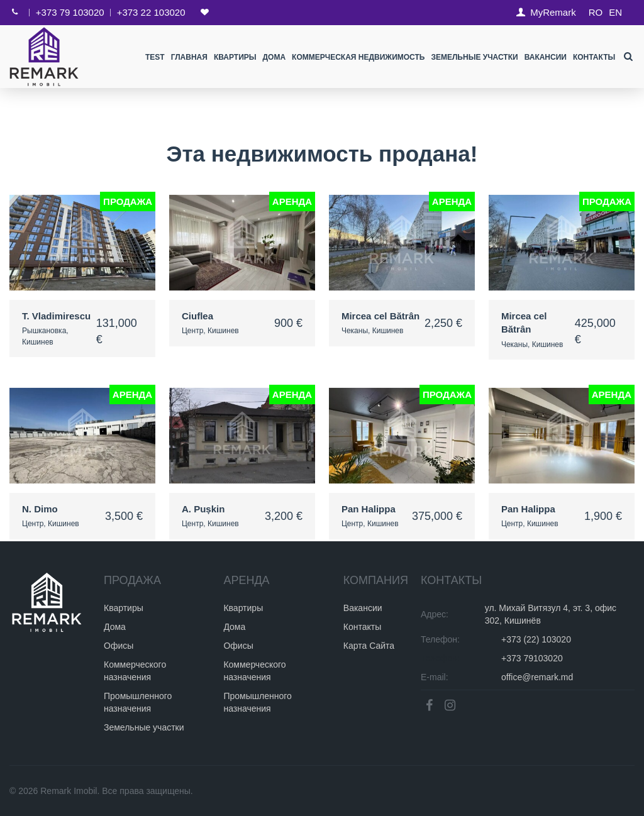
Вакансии (545, 57)
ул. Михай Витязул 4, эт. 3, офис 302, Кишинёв (551, 614)
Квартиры (235, 57)
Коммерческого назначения (135, 671)
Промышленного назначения (138, 702)
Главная (189, 57)
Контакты (594, 57)
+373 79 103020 (70, 12)
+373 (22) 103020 (536, 639)
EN (615, 12)
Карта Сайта (369, 646)
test (155, 57)
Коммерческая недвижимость (358, 57)
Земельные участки (474, 57)
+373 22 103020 (151, 12)
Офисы (119, 646)
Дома (274, 57)
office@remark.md (537, 677)
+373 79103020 (532, 658)
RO (596, 12)
